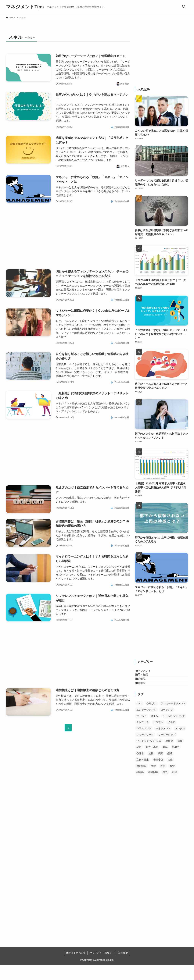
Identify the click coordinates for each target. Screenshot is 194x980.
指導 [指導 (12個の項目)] (170, 769)
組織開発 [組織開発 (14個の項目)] (153, 787)
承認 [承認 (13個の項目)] (160, 769)
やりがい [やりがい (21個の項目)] (151, 719)
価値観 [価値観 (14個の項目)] (169, 756)
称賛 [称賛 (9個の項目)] (172, 781)
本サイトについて (76, 968)
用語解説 (145, 688)
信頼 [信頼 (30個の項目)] (180, 756)
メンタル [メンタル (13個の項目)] (180, 744)
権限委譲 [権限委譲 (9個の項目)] (158, 775)
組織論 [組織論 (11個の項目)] (140, 787)
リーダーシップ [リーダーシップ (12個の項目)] (167, 750)
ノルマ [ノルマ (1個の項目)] (171, 737)
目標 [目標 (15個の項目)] (153, 781)
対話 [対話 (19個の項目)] (165, 762)
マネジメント (148, 672)
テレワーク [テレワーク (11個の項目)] (143, 737)
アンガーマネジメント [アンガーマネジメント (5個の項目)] (173, 719)
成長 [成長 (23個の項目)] (151, 769)
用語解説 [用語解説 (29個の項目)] (141, 781)
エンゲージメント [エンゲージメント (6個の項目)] (146, 725)
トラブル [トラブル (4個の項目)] (158, 737)
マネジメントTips (25, 7)
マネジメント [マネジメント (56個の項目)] (163, 744)
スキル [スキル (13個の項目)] (154, 731)
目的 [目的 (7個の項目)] (163, 781)
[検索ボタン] (184, 7)
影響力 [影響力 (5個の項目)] (176, 762)
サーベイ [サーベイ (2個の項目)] (141, 731)
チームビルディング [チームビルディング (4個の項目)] (174, 731)
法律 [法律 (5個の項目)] (170, 775)
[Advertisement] (68, 237)
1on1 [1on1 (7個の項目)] (139, 719)
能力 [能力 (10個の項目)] (165, 787)
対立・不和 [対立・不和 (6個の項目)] (152, 762)
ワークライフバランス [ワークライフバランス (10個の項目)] (149, 756)
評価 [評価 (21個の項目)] (175, 787)
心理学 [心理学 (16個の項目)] (140, 769)
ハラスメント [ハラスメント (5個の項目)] (144, 744)
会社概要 (123, 968)
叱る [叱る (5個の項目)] (139, 762)
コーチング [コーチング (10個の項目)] (167, 725)
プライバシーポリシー (102, 968)
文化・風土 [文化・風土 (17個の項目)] (143, 775)
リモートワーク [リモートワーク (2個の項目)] (145, 750)
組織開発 (145, 696)
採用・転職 (146, 680)
